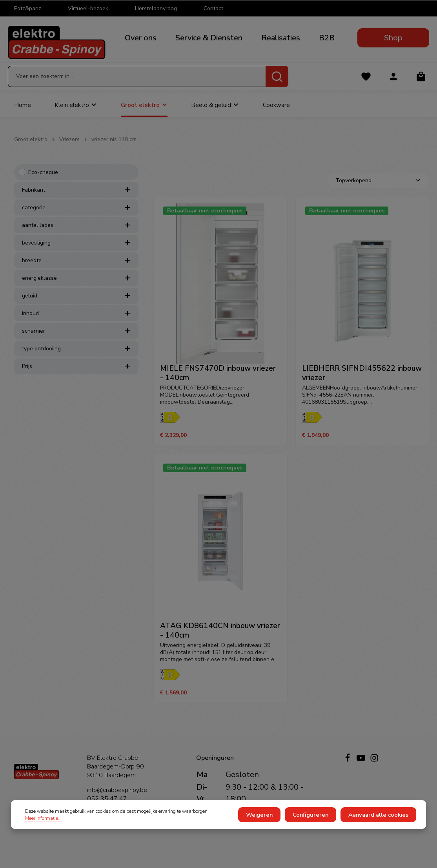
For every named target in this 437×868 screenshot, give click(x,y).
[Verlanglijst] (365, 82)
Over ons (141, 38)
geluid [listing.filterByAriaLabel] (76, 303)
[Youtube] (362, 760)
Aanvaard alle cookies (381, 824)
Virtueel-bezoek (88, 8)
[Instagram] (374, 760)
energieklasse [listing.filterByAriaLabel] (76, 285)
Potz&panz (28, 8)
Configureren (318, 824)
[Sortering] (378, 188)
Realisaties (281, 38)
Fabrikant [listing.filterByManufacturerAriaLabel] (76, 197)
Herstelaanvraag (156, 8)
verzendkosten (264, 855)
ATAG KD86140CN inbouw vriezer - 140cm (220, 638)
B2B (327, 38)
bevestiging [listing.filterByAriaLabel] (76, 250)
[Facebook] (348, 760)
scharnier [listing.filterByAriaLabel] (76, 338)
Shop (393, 38)
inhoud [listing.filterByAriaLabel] (76, 321)
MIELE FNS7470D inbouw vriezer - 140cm (218, 381)
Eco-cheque (43, 180)
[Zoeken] (277, 82)
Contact (213, 8)
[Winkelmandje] (421, 82)
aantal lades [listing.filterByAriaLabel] (76, 233)
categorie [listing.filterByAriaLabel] (76, 215)
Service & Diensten (209, 38)
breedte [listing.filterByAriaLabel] (76, 268)
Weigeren (270, 824)
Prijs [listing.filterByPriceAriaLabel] (76, 374)
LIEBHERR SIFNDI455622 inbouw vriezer (362, 381)
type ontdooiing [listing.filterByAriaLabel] (76, 356)
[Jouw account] (393, 82)
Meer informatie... (43, 827)
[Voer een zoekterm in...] (137, 82)
